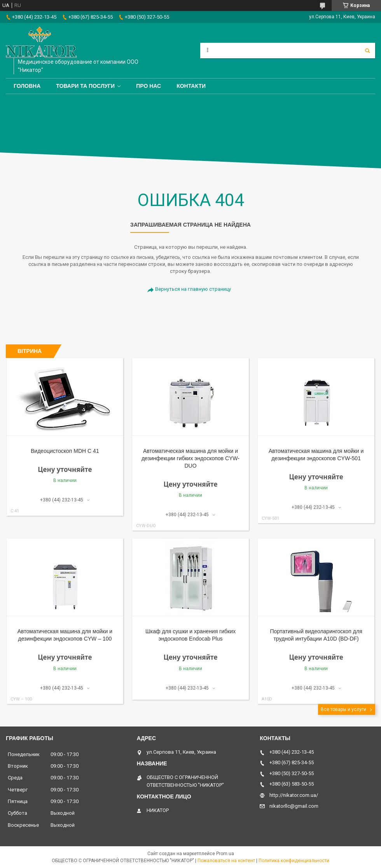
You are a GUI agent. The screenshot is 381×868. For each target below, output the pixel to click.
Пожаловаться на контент (226, 861)
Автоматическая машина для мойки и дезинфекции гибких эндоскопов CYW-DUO (190, 458)
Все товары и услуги (343, 709)
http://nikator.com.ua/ (294, 795)
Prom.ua (225, 854)
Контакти (191, 86)
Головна (27, 86)
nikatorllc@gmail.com (294, 806)
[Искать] (367, 51)
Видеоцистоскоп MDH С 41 (65, 451)
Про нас (149, 86)
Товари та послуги (85, 86)
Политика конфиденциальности (294, 861)
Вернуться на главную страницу (193, 289)
